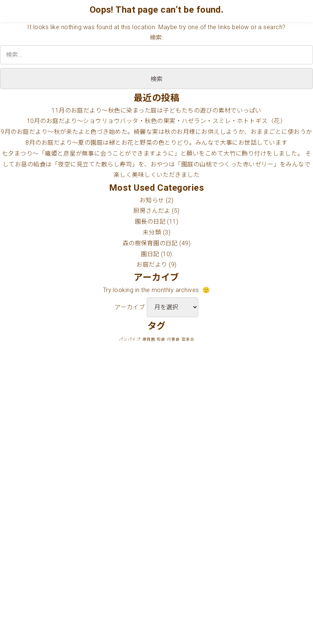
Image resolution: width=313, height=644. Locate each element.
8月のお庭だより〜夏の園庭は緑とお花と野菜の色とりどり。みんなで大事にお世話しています (156, 143)
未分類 (152, 232)
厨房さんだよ (152, 211)
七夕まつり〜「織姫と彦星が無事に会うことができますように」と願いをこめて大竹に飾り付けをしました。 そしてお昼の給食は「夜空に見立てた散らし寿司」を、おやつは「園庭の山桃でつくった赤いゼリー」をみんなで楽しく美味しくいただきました (156, 164)
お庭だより (152, 265)
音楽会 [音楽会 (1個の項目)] (188, 339)
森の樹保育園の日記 (150, 243)
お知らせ (152, 200)
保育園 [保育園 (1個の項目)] (149, 339)
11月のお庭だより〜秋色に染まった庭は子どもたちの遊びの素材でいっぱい (156, 111)
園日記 (150, 254)
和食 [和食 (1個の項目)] (161, 339)
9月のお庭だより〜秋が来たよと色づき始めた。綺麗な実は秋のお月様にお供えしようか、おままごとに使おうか (156, 132)
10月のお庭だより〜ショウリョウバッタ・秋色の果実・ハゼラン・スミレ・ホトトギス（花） (157, 121)
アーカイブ (130, 307)
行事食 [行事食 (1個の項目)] (173, 339)
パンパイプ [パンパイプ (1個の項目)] (130, 339)
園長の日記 (150, 222)
